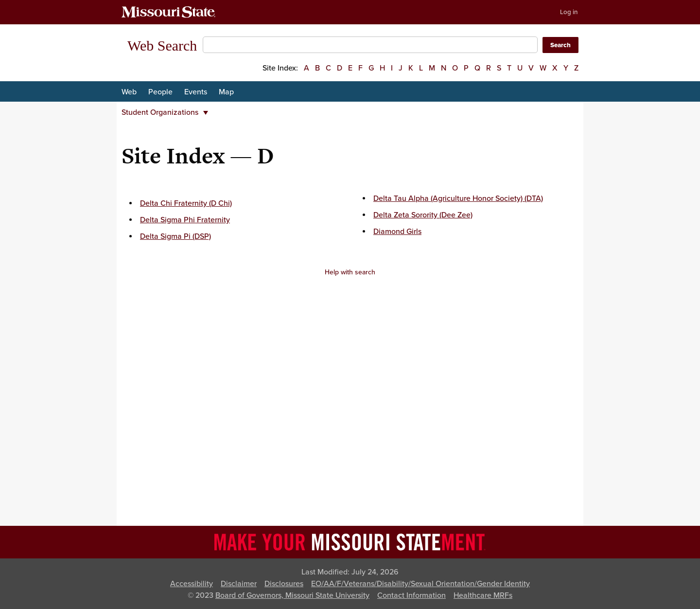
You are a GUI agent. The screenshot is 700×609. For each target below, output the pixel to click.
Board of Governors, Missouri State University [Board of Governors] (292, 595)
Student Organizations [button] (165, 112)
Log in (569, 12)
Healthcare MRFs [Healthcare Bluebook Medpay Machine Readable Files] (483, 595)
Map (226, 92)
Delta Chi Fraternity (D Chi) (186, 203)
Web (129, 92)
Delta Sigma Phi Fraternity (185, 220)
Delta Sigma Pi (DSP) (175, 236)
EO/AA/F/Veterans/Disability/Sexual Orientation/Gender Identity (420, 584)
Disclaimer (239, 584)
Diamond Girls (397, 232)
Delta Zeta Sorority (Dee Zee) (423, 215)
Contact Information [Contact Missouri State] (411, 595)
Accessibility (192, 584)
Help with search (350, 272)
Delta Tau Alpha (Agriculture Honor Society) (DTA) (458, 198)
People (160, 92)
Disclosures (284, 584)
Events (196, 92)
